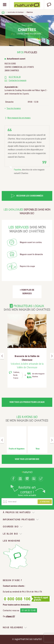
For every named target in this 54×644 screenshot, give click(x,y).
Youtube (20, 479)
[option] (27, 351)
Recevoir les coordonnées (30, 196)
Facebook (13, 479)
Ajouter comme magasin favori (29, 34)
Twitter (41, 479)
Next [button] (52, 356)
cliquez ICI (10, 616)
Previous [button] (2, 356)
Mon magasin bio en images (19, 118)
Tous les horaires (14, 108)
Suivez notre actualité (27, 495)
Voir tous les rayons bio (27, 459)
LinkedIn (34, 479)
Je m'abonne (45, 502)
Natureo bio (27, 5)
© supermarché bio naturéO (27, 639)
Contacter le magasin (17, 80)
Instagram (27, 479)
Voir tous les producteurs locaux (27, 402)
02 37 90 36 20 (15, 77)
